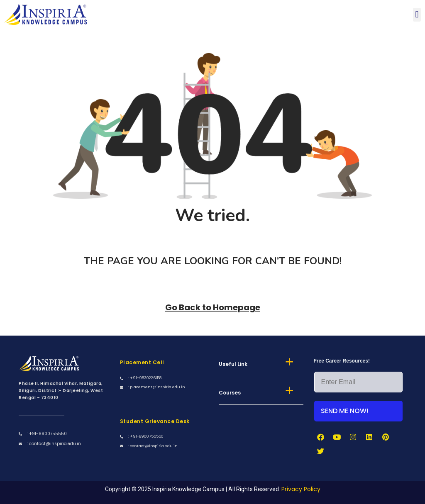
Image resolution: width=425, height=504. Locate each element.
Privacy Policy (301, 489)
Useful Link (233, 364)
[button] (417, 15)
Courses (230, 393)
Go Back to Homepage (213, 307)
